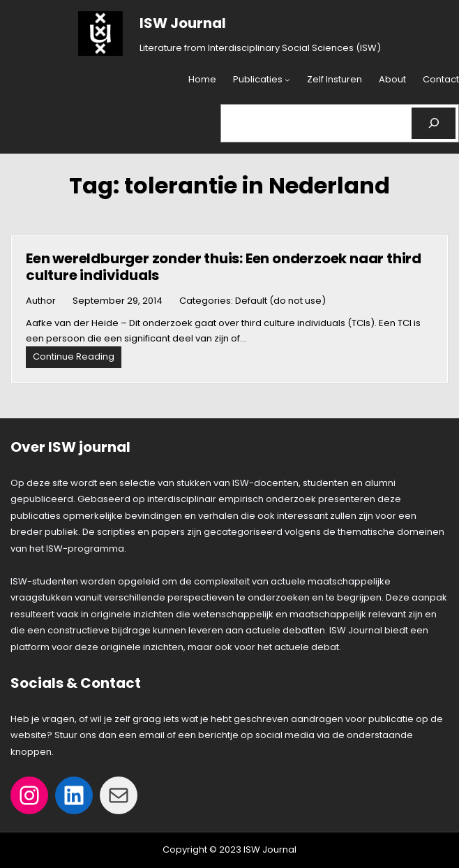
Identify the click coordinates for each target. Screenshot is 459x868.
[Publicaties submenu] (287, 80)
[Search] (434, 123)
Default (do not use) (280, 301)
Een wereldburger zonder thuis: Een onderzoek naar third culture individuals (224, 267)
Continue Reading (77, 359)
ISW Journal (183, 23)
